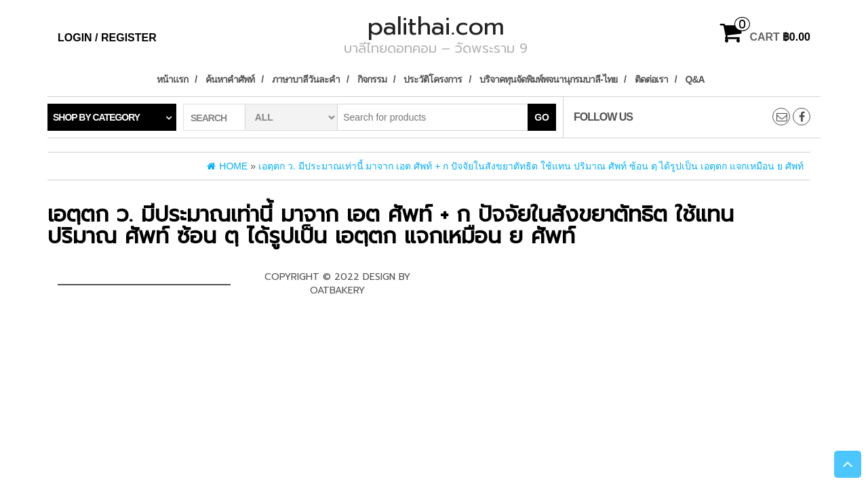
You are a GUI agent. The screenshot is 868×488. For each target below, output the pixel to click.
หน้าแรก (172, 79)
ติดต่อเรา (651, 79)
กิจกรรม (372, 79)
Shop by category (96, 117)
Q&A (695, 79)
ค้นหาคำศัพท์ (230, 79)
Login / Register (107, 38)
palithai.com (436, 26)
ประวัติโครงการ (433, 79)
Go (542, 117)
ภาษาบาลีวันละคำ (306, 79)
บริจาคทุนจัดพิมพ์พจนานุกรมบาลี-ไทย (548, 79)
